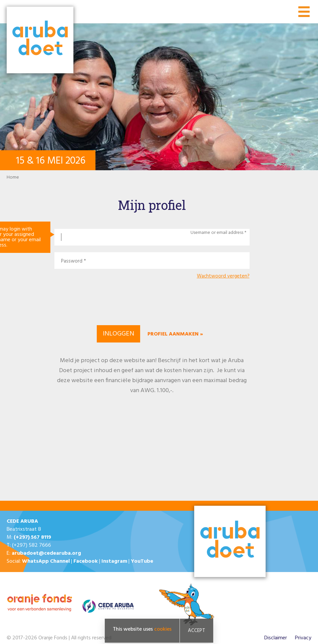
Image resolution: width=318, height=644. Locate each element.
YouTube (142, 561)
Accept (197, 631)
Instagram (114, 561)
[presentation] (152, 301)
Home (13, 177)
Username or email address (217, 233)
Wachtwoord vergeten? (223, 276)
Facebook (86, 561)
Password (72, 261)
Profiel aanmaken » (175, 334)
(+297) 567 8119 (32, 537)
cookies (163, 629)
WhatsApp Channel (46, 561)
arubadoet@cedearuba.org (46, 553)
